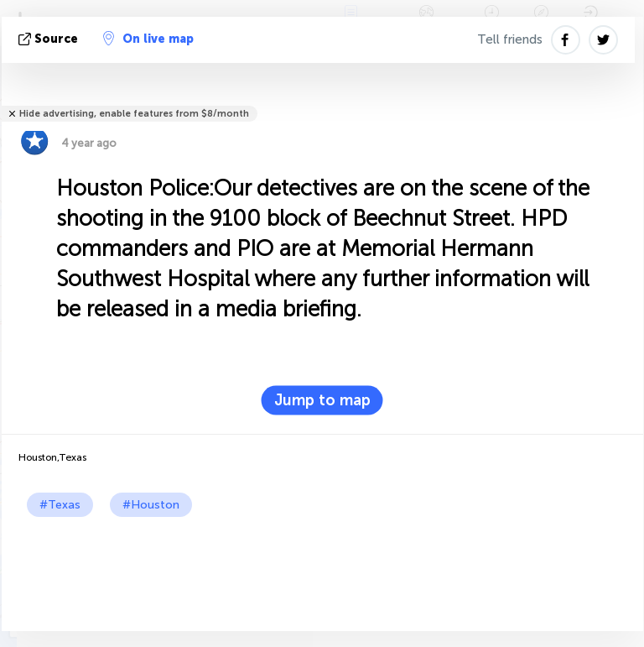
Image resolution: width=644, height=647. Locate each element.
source (50, 39)
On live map (148, 39)
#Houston (151, 505)
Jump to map (322, 400)
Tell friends (510, 39)
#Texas (60, 505)
